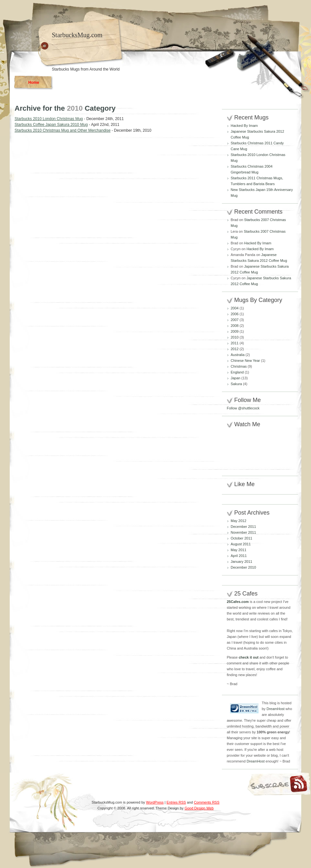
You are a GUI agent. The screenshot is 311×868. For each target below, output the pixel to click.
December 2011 (243, 527)
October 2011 (242, 538)
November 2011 (243, 532)
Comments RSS (207, 802)
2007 (235, 320)
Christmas (239, 366)
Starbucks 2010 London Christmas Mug (49, 119)
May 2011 (238, 550)
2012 (235, 349)
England (237, 372)
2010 (235, 337)
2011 (235, 343)
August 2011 (241, 544)
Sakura (236, 384)
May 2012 (238, 521)
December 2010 (243, 567)
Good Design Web (199, 808)
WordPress (155, 802)
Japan (236, 378)
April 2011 (239, 556)
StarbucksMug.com (77, 35)
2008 (235, 326)
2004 (235, 308)
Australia (238, 355)
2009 (235, 331)
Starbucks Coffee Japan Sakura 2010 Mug (51, 125)
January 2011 (242, 562)
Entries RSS (176, 802)
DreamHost (276, 709)
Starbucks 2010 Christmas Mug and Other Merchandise (63, 130)
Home (34, 83)
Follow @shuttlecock (243, 408)
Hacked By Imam (244, 126)
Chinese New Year (245, 361)
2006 (235, 314)
